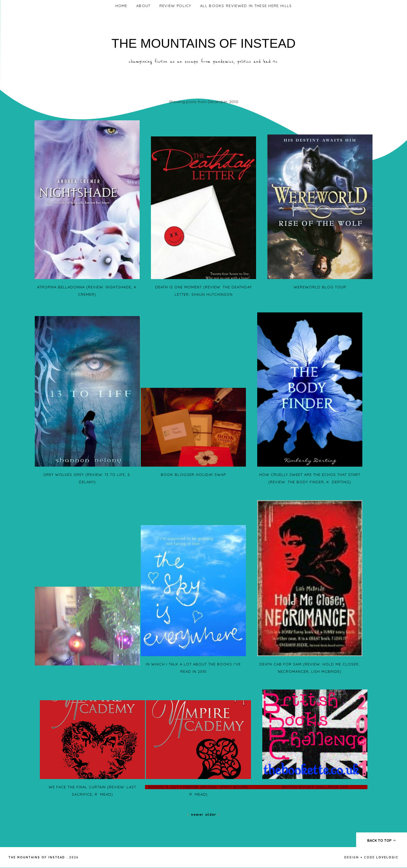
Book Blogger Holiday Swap (193, 475)
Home (121, 6)
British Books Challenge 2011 (315, 787)
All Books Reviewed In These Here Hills (246, 6)
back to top (382, 840)
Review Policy (175, 6)
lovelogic (387, 857)
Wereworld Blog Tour (320, 287)
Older (213, 814)
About (143, 6)
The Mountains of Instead (203, 43)
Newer (196, 814)
